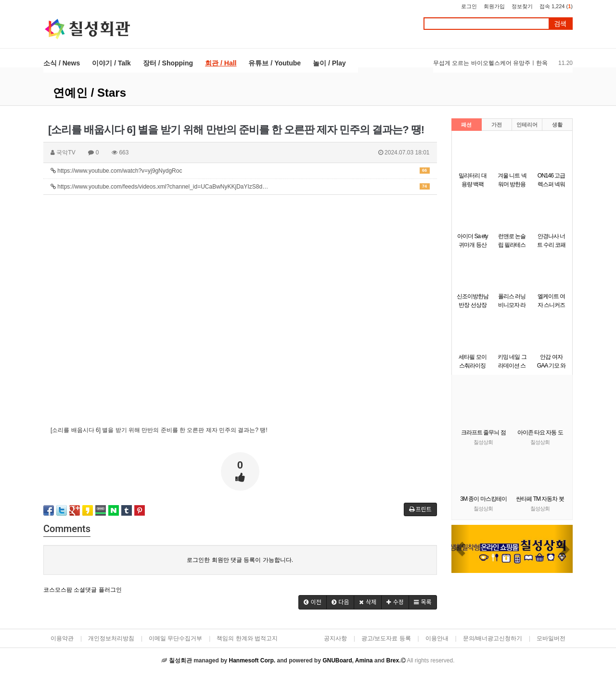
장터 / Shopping (168, 63)
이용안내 (437, 638)
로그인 (469, 6)
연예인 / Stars (90, 93)
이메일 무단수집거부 (175, 638)
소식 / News (62, 63)
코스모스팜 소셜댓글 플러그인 (83, 590)
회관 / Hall (221, 63)
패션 (466, 125)
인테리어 (527, 125)
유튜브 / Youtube (275, 63)
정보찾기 (522, 6)
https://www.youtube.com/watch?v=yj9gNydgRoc (240, 171)
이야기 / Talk (111, 63)
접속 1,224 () (556, 6)
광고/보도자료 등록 (386, 638)
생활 (557, 125)
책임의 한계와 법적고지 (247, 638)
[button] (461, 549)
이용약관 (62, 638)
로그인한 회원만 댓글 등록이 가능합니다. (240, 560)
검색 (560, 24)
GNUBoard (337, 660)
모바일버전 (551, 638)
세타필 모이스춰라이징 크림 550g (472, 366)
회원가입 (494, 6)
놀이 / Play (329, 63)
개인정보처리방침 (111, 638)
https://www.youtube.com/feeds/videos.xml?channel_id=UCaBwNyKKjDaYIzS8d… (240, 187)
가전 (497, 125)
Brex (392, 660)
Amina (364, 660)
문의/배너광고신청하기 (493, 638)
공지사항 (335, 638)
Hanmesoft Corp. (252, 660)
